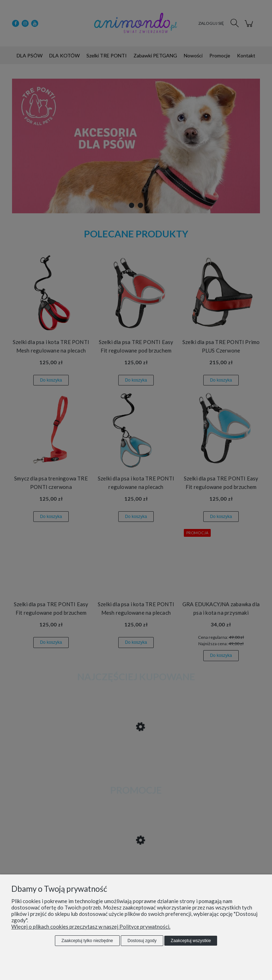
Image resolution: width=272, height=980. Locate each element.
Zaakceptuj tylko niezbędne (87, 941)
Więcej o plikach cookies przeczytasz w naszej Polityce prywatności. (91, 927)
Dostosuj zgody (142, 941)
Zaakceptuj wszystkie (191, 941)
